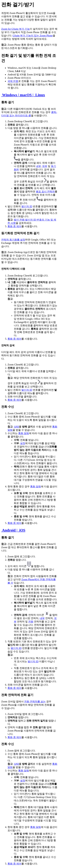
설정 (23, 443)
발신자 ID (27, 206)
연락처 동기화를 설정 (13, 240)
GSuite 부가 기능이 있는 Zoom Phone (33, 36)
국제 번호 (13, 81)
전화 (31, 622)
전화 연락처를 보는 (35, 702)
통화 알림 (24, 433)
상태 (16, 427)
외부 (45, 166)
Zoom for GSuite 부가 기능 (15, 29)
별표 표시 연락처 (45, 192)
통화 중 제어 (14, 226)
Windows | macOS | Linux (23, 95)
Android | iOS (13, 530)
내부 (38, 166)
